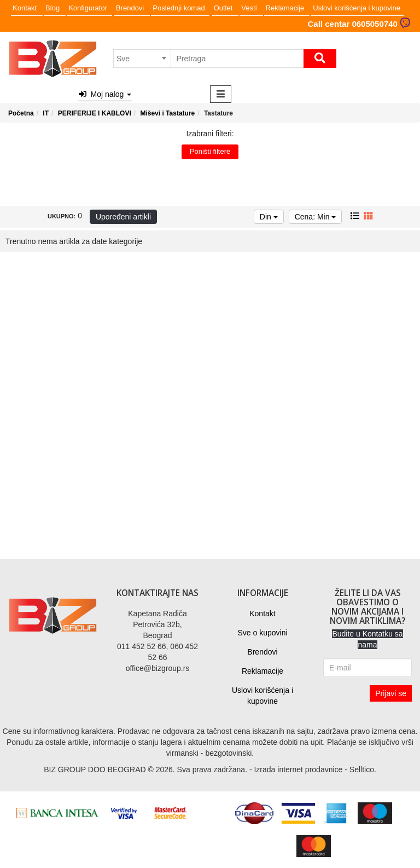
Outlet (223, 8)
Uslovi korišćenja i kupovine (357, 8)
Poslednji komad (179, 8)
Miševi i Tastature (167, 113)
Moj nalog (105, 94)
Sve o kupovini (262, 633)
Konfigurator (88, 8)
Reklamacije (285, 8)
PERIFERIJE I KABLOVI (95, 113)
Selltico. (363, 769)
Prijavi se (391, 693)
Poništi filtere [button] (210, 151)
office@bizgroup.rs (158, 668)
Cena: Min (316, 217)
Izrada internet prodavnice (298, 769)
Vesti (249, 8)
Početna (21, 113)
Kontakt (25, 8)
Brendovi (130, 8)
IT (46, 113)
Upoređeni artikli (123, 217)
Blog (52, 8)
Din (269, 217)
